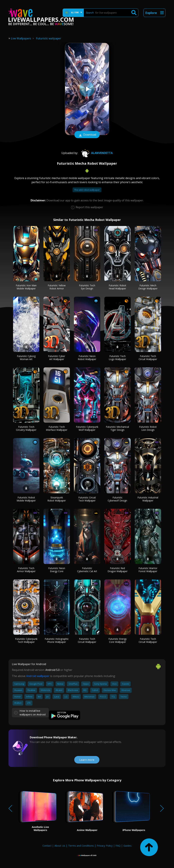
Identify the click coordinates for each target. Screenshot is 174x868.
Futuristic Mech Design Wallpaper (148, 287)
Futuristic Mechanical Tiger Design (117, 428)
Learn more (87, 760)
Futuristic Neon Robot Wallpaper (87, 358)
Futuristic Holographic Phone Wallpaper (57, 640)
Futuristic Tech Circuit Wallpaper (148, 358)
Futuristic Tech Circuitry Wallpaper (26, 428)
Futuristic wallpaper (49, 38)
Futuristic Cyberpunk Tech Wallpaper (26, 640)
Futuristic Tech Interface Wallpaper (57, 428)
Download (87, 135)
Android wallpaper (38, 676)
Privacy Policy (105, 846)
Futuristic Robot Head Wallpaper (118, 287)
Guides (127, 846)
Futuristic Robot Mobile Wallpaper (26, 499)
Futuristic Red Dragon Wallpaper (118, 570)
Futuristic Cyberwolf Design (117, 499)
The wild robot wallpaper (87, 190)
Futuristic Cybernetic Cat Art (87, 570)
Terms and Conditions (81, 846)
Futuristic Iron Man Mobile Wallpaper (26, 287)
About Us (60, 846)
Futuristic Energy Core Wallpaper (118, 640)
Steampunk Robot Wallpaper (57, 499)
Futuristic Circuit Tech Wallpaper (87, 499)
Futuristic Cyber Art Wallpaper (57, 358)
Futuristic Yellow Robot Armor (57, 287)
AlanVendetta (96, 153)
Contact (47, 846)
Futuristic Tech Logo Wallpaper (117, 358)
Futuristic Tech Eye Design (87, 287)
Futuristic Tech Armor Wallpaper (26, 570)
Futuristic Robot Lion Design (148, 428)
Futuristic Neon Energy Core (57, 570)
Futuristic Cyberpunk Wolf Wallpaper (87, 428)
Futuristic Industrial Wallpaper (148, 499)
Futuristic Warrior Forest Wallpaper (148, 570)
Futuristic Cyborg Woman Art (26, 358)
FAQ (118, 846)
